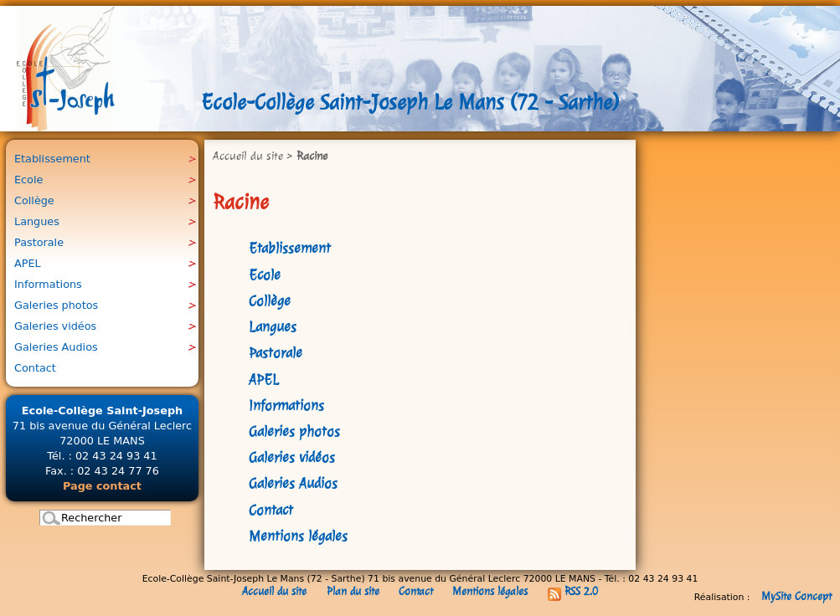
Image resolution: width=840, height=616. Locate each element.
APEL (264, 380)
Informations (286, 406)
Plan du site (353, 591)
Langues (273, 327)
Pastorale (276, 353)
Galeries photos (294, 431)
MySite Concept (796, 596)
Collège (270, 301)
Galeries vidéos (292, 457)
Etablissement (290, 248)
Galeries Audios (293, 483)
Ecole (265, 275)
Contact (271, 510)
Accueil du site (248, 156)
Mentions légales (298, 536)
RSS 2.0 (573, 591)
